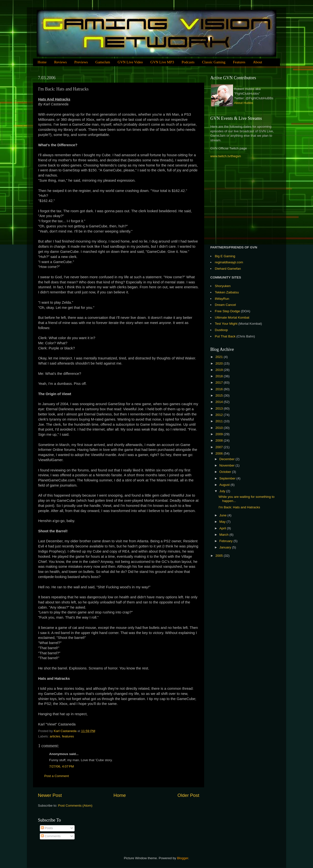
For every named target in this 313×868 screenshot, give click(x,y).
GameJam (103, 62)
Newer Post (50, 795)
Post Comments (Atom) (75, 806)
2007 (220, 447)
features (68, 736)
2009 (220, 434)
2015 (220, 395)
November (227, 465)
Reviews (60, 62)
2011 (220, 421)
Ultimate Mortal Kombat (232, 317)
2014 (220, 402)
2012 (220, 415)
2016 (220, 389)
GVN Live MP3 (162, 62)
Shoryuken (223, 286)
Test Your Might (226, 324)
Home (42, 62)
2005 (220, 556)
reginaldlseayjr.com (229, 262)
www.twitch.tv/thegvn (226, 156)
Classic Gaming (214, 62)
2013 (220, 408)
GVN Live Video (130, 62)
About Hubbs (244, 103)
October (226, 472)
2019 (220, 370)
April (223, 528)
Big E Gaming (225, 256)
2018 (220, 376)
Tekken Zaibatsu (227, 292)
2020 (220, 363)
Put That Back (226, 336)
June (223, 515)
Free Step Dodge (228, 311)
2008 (220, 440)
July (223, 491)
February (226, 541)
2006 (220, 453)
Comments (51, 836)
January (226, 547)
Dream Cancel (225, 305)
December (227, 459)
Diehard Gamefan (228, 269)
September (228, 478)
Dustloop (221, 330)
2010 (220, 428)
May (223, 522)
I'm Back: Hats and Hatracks (239, 507)
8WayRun (222, 299)
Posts (47, 828)
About (257, 62)
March (224, 535)
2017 (220, 383)
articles (55, 736)
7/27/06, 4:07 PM (61, 766)
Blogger (183, 858)
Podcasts (188, 62)
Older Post (188, 795)
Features (239, 62)
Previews (81, 62)
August (225, 485)
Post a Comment (57, 776)
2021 (220, 357)
